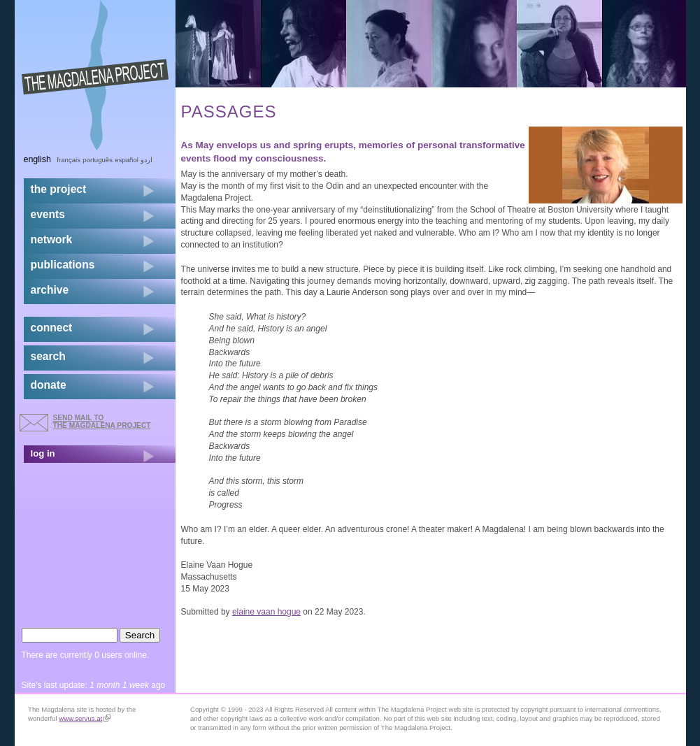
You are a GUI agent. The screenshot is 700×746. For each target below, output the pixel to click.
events (48, 214)
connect (52, 328)
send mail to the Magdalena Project (102, 421)
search (48, 356)
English (38, 159)
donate (49, 385)
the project (59, 189)
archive (50, 290)
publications (63, 265)
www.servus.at (85, 718)
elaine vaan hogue (266, 612)
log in (43, 453)
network (52, 239)
